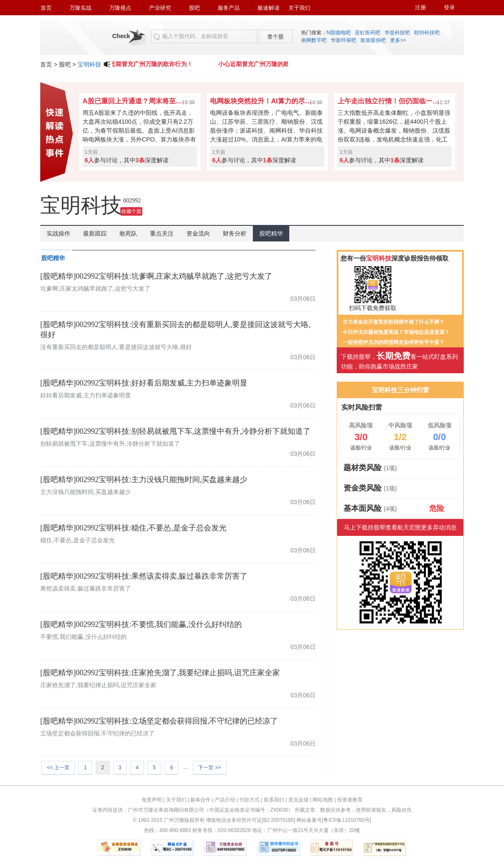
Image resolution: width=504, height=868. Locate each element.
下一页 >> (209, 768)
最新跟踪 (95, 233)
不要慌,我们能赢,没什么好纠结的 (83, 637)
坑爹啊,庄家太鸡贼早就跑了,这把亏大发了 (95, 288)
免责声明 (152, 800)
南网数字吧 (314, 40)
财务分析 (235, 233)
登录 (449, 7)
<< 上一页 (58, 768)
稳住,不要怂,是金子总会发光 (78, 540)
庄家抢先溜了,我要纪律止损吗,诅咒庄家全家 (98, 685)
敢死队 (128, 233)
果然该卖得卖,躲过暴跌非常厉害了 (86, 588)
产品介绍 (225, 800)
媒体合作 (200, 800)
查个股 (276, 37)
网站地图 (323, 800)
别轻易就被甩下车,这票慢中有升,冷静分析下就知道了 (110, 444)
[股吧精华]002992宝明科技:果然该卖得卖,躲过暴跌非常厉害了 (144, 576)
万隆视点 (120, 8)
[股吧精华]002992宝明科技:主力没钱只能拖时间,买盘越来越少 (144, 480)
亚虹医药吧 (368, 33)
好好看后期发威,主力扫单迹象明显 (86, 395)
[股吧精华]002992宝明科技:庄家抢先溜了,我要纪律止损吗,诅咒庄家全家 (160, 673)
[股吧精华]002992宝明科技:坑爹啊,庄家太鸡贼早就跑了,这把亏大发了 (156, 276)
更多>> (398, 40)
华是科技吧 (397, 33)
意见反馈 (299, 800)
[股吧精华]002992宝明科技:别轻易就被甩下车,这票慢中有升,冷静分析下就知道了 (175, 431)
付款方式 (249, 800)
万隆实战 (80, 8)
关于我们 (299, 8)
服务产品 (229, 8)
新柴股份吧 (373, 40)
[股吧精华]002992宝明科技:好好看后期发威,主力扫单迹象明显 (144, 383)
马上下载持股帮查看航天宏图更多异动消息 (400, 527)
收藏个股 (131, 211)
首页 (46, 8)
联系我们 (274, 800)
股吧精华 (271, 233)
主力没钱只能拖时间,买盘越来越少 (86, 492)
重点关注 (162, 233)
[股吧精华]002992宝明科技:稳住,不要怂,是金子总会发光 (133, 528)
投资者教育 (350, 800)
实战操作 (58, 233)
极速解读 (269, 8)
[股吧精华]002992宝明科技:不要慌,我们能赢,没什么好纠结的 (141, 624)
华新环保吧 (343, 40)
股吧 (194, 8)
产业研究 (160, 8)
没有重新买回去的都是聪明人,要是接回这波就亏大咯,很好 (116, 347)
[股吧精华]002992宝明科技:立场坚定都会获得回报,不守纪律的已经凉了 (159, 721)
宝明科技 (89, 64)
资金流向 (198, 233)
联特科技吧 (427, 33)
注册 (421, 7)
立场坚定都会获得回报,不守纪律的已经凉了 (97, 733)
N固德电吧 (339, 33)
